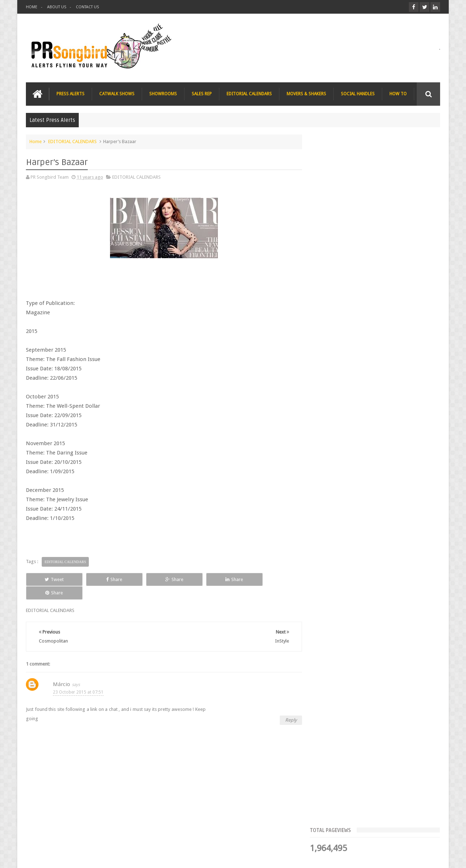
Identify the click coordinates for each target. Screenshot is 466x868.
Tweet (52, 579)
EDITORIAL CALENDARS (249, 94)
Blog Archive (419, 221)
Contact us (422, 835)
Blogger (378, 857)
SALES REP (202, 94)
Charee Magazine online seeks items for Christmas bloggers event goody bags (393, 409)
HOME (32, 7)
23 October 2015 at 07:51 (78, 679)
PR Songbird (85, 857)
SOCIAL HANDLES (358, 94)
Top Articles (337, 221)
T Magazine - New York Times (384, 446)
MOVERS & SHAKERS (306, 94)
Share (107, 579)
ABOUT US (57, 7)
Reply (288, 706)
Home (36, 141)
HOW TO (398, 94)
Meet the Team (378, 221)
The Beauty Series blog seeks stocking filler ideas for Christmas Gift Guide (391, 365)
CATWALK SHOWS (117, 94)
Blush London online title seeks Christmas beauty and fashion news (387, 320)
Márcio (61, 671)
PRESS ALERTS (70, 94)
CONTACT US (87, 7)
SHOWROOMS (163, 94)
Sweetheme (428, 857)
